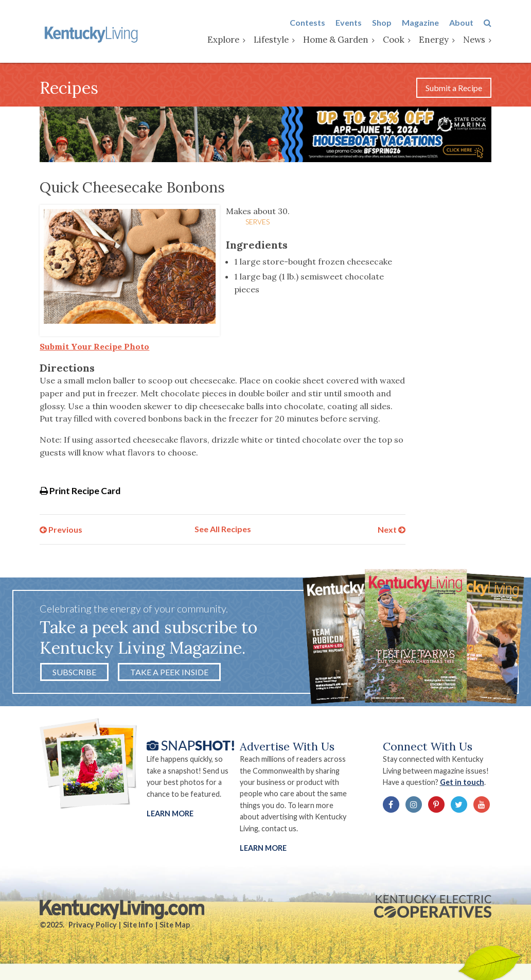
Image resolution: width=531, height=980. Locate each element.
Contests (307, 22)
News (474, 40)
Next (392, 529)
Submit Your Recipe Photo (94, 346)
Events (349, 22)
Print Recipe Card (80, 491)
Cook (394, 40)
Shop (382, 22)
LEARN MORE (263, 848)
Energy (434, 40)
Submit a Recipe (454, 88)
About (461, 22)
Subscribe (74, 672)
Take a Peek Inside (169, 672)
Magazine (420, 22)
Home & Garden (336, 40)
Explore (223, 40)
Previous (61, 529)
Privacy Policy (93, 925)
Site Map (175, 925)
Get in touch (462, 782)
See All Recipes (223, 529)
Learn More (170, 813)
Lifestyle (271, 40)
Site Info (138, 925)
